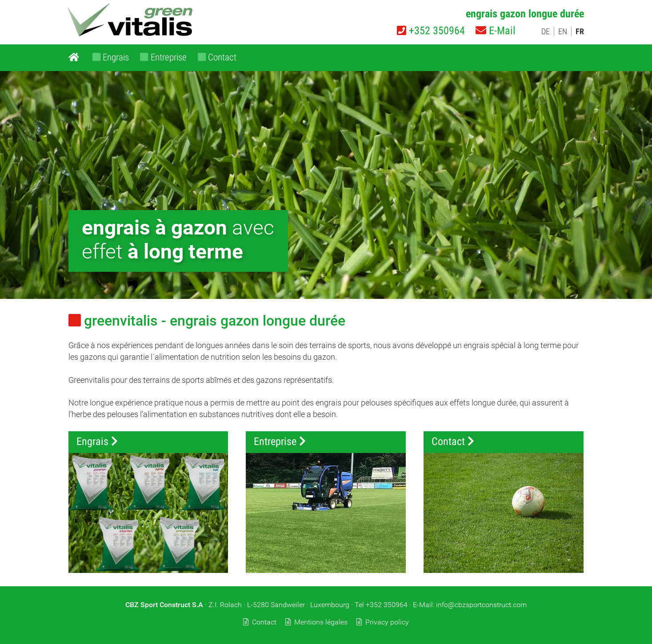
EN (563, 31)
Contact (264, 622)
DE (546, 31)
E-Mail (496, 31)
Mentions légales (321, 622)
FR (580, 31)
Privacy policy (387, 622)
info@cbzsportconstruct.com (481, 605)
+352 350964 (431, 31)
